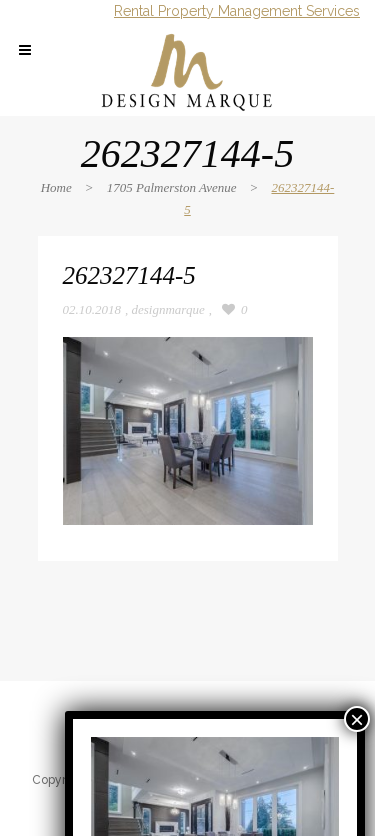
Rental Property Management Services (237, 11)
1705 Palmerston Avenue (172, 187)
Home (56, 187)
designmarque (168, 309)
